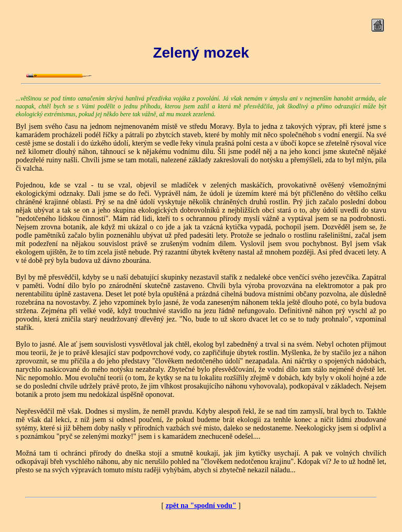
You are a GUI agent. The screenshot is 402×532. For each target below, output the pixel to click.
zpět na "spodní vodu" (201, 506)
